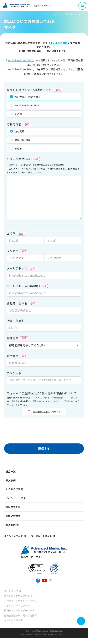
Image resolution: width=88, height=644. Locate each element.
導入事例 (11, 480)
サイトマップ (11, 591)
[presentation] (44, 431)
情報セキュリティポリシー (18, 610)
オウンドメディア (13, 536)
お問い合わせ (69, 14)
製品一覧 (11, 471)
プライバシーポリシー (16, 606)
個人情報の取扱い (41, 411)
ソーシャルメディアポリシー (19, 601)
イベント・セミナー (17, 498)
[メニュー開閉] (82, 6)
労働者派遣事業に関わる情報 (19, 615)
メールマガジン (12, 620)
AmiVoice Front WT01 (20, 60)
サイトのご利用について (17, 596)
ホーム (57, 14)
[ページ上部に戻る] (81, 621)
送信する (44, 448)
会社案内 (11, 525)
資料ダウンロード (16, 507)
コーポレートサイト (41, 536)
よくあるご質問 (59, 43)
